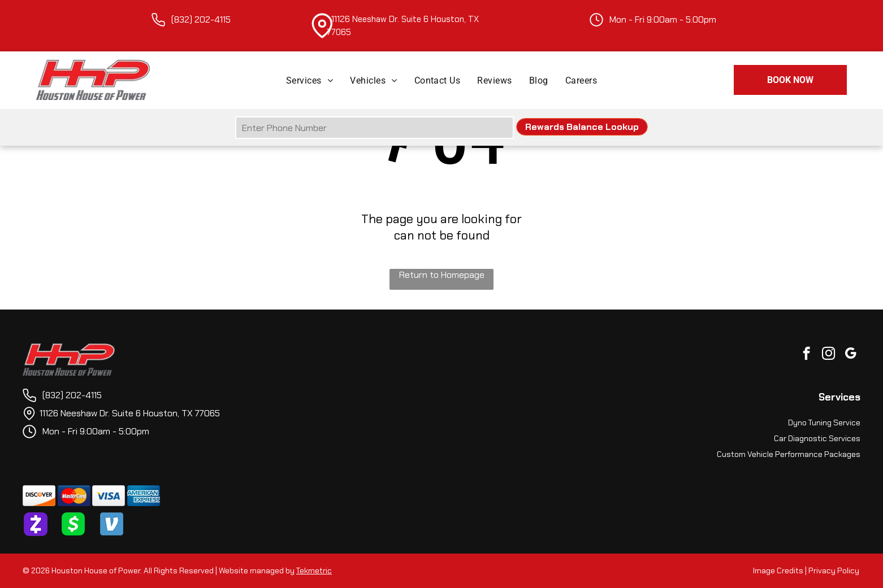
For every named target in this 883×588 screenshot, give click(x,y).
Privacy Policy (834, 570)
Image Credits (778, 570)
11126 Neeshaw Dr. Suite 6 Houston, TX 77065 (130, 413)
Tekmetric (314, 570)
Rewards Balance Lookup (582, 127)
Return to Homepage (442, 275)
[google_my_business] (850, 355)
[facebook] (806, 355)
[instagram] (828, 355)
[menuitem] (310, 80)
